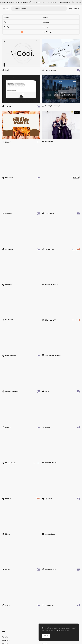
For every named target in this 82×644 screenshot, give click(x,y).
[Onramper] (21, 161)
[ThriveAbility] (61, 517)
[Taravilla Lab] (61, 552)
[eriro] (21, 552)
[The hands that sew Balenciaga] (21, 196)
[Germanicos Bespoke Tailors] (61, 125)
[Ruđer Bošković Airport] (21, 517)
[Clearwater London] (61, 53)
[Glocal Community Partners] (61, 446)
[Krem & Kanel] (21, 125)
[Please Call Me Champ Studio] (61, 303)
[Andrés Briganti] (21, 588)
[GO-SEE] (61, 588)
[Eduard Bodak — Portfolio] (61, 232)
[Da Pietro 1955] (61, 410)
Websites (5, 637)
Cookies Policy (64, 631)
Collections (6, 640)
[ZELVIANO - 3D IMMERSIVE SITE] (61, 268)
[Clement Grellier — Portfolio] (21, 446)
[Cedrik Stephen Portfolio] (21, 338)
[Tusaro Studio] (61, 196)
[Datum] (21, 89)
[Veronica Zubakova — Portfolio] (21, 374)
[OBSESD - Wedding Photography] (61, 482)
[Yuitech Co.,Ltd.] (21, 410)
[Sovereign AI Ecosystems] (21, 268)
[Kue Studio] (21, 303)
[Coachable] (61, 374)
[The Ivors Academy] (21, 232)
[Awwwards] (7, 9)
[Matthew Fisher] (21, 482)
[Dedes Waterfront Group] (61, 89)
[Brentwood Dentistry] (61, 338)
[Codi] (21, 53)
